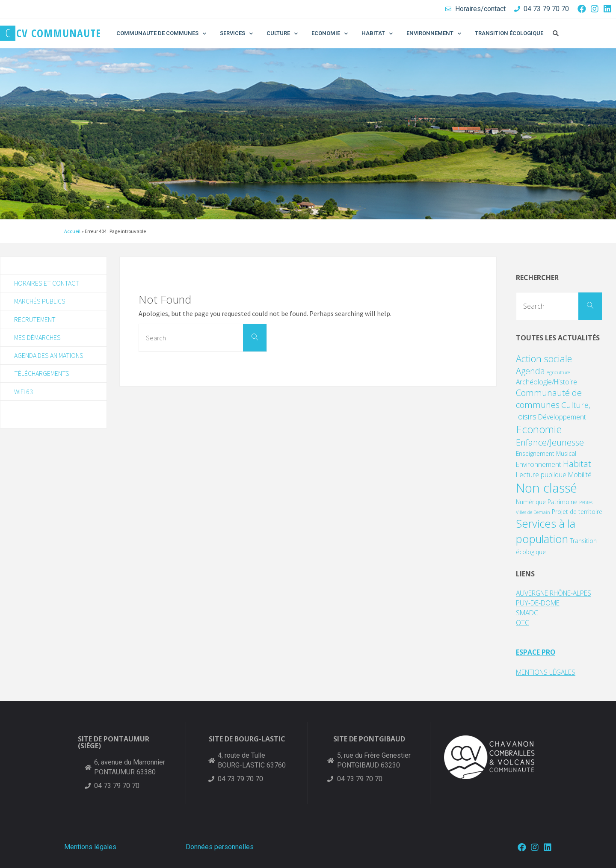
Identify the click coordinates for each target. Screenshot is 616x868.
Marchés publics (40, 301)
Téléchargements (42, 374)
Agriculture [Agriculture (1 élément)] (558, 372)
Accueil (72, 231)
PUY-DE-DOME (539, 603)
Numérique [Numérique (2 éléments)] (531, 502)
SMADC (528, 612)
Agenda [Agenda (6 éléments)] (530, 371)
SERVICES (236, 34)
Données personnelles (220, 846)
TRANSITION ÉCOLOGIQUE (509, 33)
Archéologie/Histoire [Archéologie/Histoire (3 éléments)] (546, 382)
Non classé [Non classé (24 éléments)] (546, 488)
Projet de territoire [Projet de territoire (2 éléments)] (577, 512)
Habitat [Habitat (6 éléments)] (577, 464)
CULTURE (282, 34)
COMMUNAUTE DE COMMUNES (161, 34)
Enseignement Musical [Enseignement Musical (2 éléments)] (546, 453)
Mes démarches (37, 338)
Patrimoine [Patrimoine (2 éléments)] (563, 502)
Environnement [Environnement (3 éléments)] (539, 464)
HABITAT (377, 34)
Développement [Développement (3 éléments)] (562, 417)
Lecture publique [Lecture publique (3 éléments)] (541, 475)
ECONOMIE (330, 34)
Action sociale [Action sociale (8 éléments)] (544, 359)
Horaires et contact (47, 283)
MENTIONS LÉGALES (549, 671)
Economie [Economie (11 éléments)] (539, 429)
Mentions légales (90, 846)
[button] (556, 33)
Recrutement (35, 319)
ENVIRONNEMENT (434, 34)
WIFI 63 (24, 393)
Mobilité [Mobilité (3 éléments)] (580, 475)
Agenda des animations (49, 356)
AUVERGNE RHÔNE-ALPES (558, 593)
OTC (523, 622)
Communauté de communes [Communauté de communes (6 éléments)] (549, 399)
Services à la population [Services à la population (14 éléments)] (546, 531)
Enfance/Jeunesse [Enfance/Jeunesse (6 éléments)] (550, 442)
